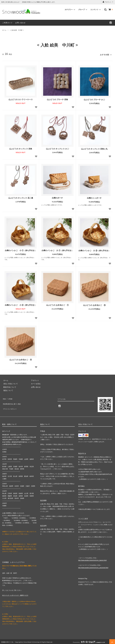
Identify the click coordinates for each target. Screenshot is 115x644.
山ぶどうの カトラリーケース (21, 99)
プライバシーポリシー (10, 404)
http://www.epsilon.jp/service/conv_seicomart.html (93, 567)
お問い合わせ (20, 23)
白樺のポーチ (57, 197)
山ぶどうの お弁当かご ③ (94, 304)
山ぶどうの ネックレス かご (57, 148)
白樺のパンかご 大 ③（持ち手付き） (94, 250)
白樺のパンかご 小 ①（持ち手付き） (21, 249)
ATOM (9, 397)
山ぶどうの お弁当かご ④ (21, 359)
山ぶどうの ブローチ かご (94, 99)
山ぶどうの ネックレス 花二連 (22, 197)
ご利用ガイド (7, 23)
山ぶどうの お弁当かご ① (57, 304)
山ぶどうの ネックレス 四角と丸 (95, 148)
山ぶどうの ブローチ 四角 (57, 99)
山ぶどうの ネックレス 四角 (22, 148)
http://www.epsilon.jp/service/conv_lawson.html (92, 559)
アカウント (108, 2)
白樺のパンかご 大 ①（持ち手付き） (57, 249)
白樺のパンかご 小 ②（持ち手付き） (21, 304)
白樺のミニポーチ (94, 197)
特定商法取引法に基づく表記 (13, 401)
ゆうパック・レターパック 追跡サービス (15, 594)
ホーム (4, 30)
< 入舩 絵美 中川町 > (17, 30)
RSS (4, 397)
